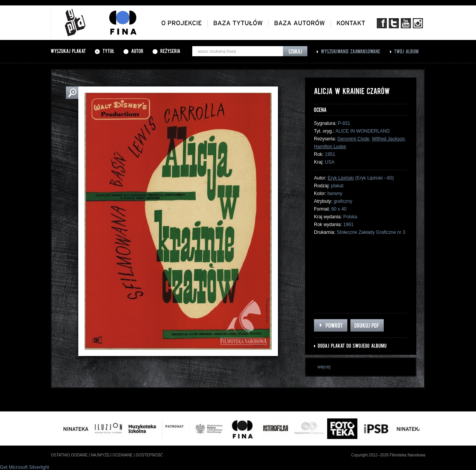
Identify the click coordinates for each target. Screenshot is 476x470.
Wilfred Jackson (388, 139)
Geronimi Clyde (353, 139)
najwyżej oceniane (112, 455)
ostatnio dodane (69, 455)
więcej (324, 367)
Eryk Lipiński (341, 178)
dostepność (149, 455)
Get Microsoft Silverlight (25, 467)
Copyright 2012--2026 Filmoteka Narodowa (388, 455)
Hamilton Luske (330, 147)
